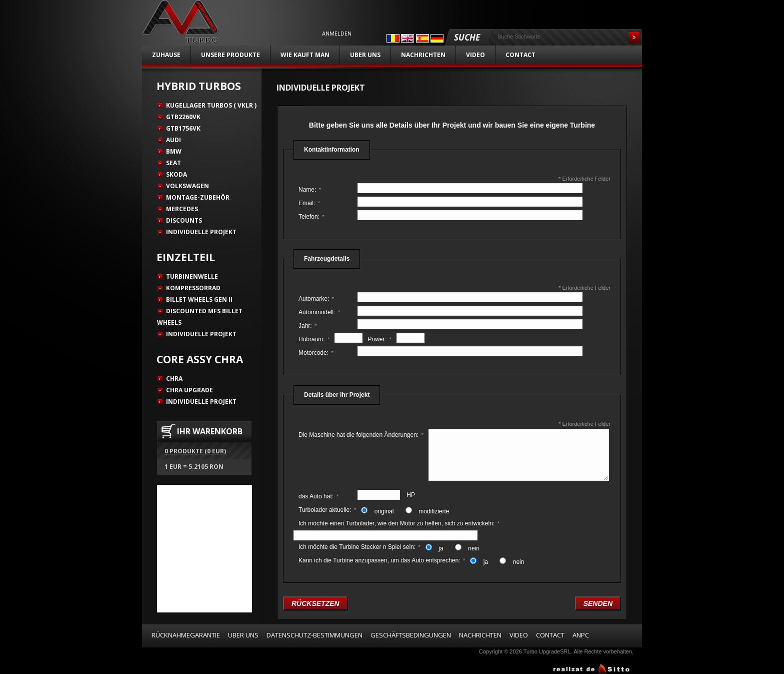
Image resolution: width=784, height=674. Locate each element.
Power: (379, 339)
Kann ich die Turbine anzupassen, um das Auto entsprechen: (382, 560)
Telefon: (311, 217)
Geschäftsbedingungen (411, 635)
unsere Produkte (230, 55)
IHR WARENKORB (210, 431)
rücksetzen (315, 603)
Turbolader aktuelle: (327, 510)
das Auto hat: (318, 496)
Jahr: (307, 326)
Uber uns (365, 55)
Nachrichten (423, 55)
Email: (309, 203)
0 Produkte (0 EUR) (195, 451)
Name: (310, 190)
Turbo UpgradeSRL (547, 651)
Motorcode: (316, 353)
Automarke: (316, 299)
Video (475, 55)
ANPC (581, 635)
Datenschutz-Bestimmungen (314, 635)
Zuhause (166, 55)
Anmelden (337, 34)
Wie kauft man (305, 55)
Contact (520, 55)
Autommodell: (319, 312)
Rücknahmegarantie (186, 635)
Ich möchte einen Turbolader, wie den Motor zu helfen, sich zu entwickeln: (399, 523)
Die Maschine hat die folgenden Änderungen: (361, 435)
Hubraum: (314, 339)
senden (598, 603)
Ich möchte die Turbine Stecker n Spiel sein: (359, 547)
